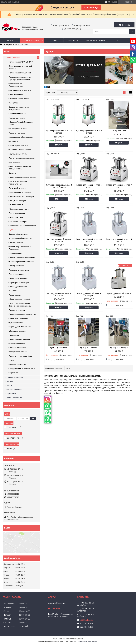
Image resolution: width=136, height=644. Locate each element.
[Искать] (132, 31)
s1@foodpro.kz (13, 491)
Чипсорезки (14, 335)
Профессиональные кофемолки (22, 314)
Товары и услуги (31, 40)
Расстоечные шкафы (18, 222)
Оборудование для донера (20, 192)
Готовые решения (14, 390)
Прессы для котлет (17, 310)
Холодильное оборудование (21, 137)
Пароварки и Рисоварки (19, 283)
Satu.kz (80, 639)
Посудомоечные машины (19, 339)
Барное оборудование (18, 234)
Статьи (9, 386)
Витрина (13, 173)
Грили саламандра (17, 213)
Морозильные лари (17, 343)
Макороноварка (16, 253)
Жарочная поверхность (19, 209)
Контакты (73, 40)
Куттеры (12, 230)
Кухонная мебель (16, 322)
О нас (54, 40)
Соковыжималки (16, 242)
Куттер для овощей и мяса (119, 293)
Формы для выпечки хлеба (20, 327)
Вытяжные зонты (16, 217)
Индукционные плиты (18, 154)
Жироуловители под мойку (20, 299)
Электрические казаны (19, 318)
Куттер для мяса (119, 131)
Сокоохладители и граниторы (21, 196)
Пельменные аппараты (19, 278)
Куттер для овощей (59, 348)
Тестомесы (14, 141)
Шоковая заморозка (17, 348)
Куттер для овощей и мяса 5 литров (89, 186)
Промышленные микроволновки (22, 177)
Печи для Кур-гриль (17, 188)
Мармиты (13, 291)
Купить (60, 145)
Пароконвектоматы (17, 118)
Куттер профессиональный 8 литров (89, 132)
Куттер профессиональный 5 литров (59, 132)
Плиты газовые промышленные (22, 158)
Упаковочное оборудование (21, 238)
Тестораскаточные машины (20, 150)
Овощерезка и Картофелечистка (23, 226)
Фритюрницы (15, 162)
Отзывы (9, 382)
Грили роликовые (16, 274)
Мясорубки (14, 103)
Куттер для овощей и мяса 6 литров (119, 240)
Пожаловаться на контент (88, 641)
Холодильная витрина (18, 352)
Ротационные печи (17, 133)
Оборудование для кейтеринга (22, 368)
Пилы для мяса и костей (19, 99)
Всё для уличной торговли (20, 90)
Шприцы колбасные (17, 266)
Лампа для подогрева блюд (21, 356)
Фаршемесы (14, 373)
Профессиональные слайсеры (22, 257)
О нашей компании (14, 378)
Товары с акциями (14, 398)
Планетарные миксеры (19, 145)
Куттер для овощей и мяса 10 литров (59, 240)
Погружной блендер (17, 201)
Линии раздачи (15, 295)
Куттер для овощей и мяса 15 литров (89, 294)
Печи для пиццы (16, 95)
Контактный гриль (17, 205)
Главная (10, 40)
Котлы (12, 360)
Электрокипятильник (18, 114)
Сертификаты (12, 394)
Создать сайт (6, 2)
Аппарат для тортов (17, 364)
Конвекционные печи (18, 129)
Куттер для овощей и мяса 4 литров (89, 240)
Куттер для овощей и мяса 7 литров (119, 186)
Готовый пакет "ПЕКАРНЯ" (20, 73)
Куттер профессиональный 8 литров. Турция (59, 186)
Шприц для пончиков (18, 331)
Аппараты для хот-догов (19, 270)
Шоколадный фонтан (18, 287)
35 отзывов (113, 2)
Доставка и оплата (96, 40)
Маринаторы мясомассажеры (21, 262)
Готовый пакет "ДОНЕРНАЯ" (21, 62)
